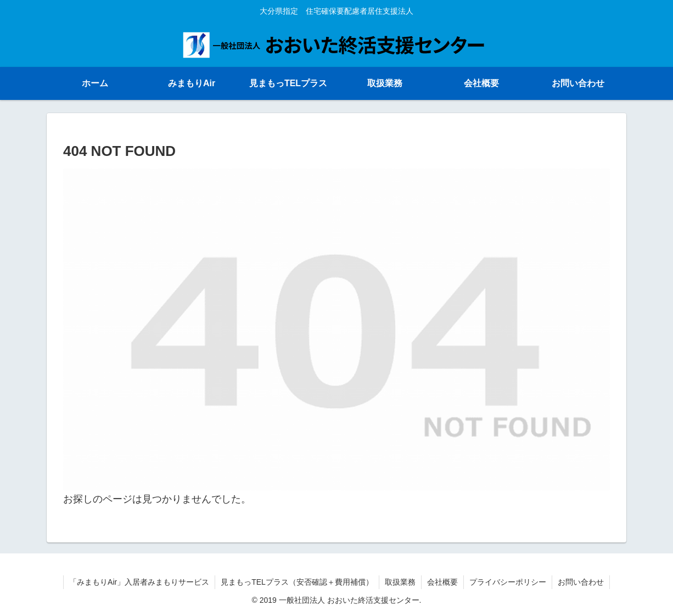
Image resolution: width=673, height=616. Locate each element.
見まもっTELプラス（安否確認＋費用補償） (297, 582)
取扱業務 (400, 582)
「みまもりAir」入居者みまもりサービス (139, 582)
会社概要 (442, 582)
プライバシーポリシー (508, 582)
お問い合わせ (581, 582)
